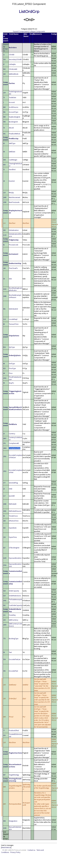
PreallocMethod (14, 134)
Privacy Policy (15, 852)
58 (4, 652)
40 (4, 364)
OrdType (12, 364)
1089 (5, 197)
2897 (5, 438)
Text (10, 652)
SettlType (12, 143)
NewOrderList (6, 847)
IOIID (11, 489)
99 (4, 383)
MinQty (11, 193)
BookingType (14, 639)
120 (4, 620)
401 (4, 309)
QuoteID (12, 496)
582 (4, 605)
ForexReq (12, 615)
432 (4, 528)
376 (4, 443)
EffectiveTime (14, 521)
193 (4, 685)
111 (4, 223)
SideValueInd (13, 309)
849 (4, 804)
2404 (5, 448)
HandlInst (12, 169)
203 (4, 735)
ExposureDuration (15, 558)
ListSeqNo (12, 64)
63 (4, 143)
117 (4, 496)
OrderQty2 (13, 699)
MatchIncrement (15, 197)
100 (4, 230)
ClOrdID (12, 55)
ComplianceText (15, 448)
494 (4, 821)
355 (4, 671)
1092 (5, 378)
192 (4, 699)
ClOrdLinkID (13, 69)
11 (4, 55)
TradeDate (12, 98)
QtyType (12, 347)
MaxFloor (12, 223)
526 (4, 59)
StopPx (11, 383)
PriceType (12, 368)
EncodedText (13, 671)
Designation (13, 821)
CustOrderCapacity (16, 605)
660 (4, 107)
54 (4, 279)
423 (4, 368)
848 (4, 787)
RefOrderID (13, 504)
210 (4, 742)
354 (4, 659)
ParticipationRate (15, 804)
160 (4, 74)
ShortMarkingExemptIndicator (16, 289)
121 (4, 615)
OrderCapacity (14, 591)
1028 (5, 828)
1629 (5, 558)
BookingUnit (13, 122)
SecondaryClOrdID (15, 59)
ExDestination (14, 230)
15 (4, 434)
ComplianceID (14, 443)
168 (4, 521)
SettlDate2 (12, 685)
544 (4, 160)
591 (4, 134)
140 (4, 268)
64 (4, 152)
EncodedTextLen (15, 659)
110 (4, 193)
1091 (5, 601)
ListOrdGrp (29, 12)
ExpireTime (13, 537)
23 (4, 489)
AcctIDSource (13, 107)
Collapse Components (37, 31)
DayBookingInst (14, 117)
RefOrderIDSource (15, 511)
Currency (12, 434)
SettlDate (12, 152)
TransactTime (14, 324)
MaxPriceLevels (14, 202)
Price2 (11, 717)
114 (4, 319)
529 (4, 596)
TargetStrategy (14, 775)
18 (4, 181)
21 (4, 169)
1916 (5, 565)
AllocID (11, 128)
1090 (5, 202)
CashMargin (13, 160)
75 (4, 98)
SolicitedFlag (13, 483)
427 (4, 548)
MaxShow (12, 742)
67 (4, 64)
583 (4, 69)
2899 (5, 625)
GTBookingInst (14, 548)
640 (4, 717)
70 (4, 128)
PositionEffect (14, 731)
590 (4, 122)
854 (4, 347)
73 (6, 48)
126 (4, 537)
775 (4, 639)
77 (4, 731)
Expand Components (21, 31)
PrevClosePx (13, 268)
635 (4, 165)
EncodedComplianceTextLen (16, 456)
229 (4, 93)
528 (4, 591)
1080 (5, 504)
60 (4, 324)
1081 (5, 511)
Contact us (31, 850)
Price (11, 373)
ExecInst (12, 181)
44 (4, 373)
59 (4, 516)
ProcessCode (13, 245)
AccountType (13, 112)
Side (10, 279)
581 (4, 112)
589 (4, 117)
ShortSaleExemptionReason (15, 296)
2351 (5, 456)
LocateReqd (13, 319)
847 (4, 775)
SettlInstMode (14, 74)
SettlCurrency (13, 620)
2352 (5, 471)
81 (4, 245)
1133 (5, 235)
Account (12, 102)
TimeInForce (13, 516)
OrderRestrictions (15, 596)
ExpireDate (13, 528)
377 (4, 483)
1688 (5, 296)
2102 (5, 289)
